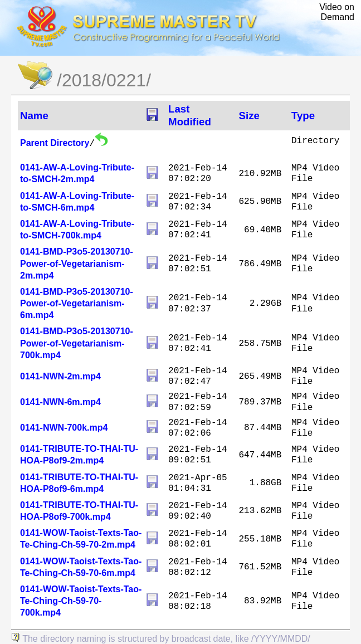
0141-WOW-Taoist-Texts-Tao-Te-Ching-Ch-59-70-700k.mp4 (81, 601)
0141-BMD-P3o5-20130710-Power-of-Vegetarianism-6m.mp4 (77, 303)
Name (34, 116)
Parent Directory (55, 143)
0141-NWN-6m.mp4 (60, 402)
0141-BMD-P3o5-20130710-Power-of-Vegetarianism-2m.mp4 (77, 263)
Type (303, 116)
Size (249, 116)
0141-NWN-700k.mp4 (64, 428)
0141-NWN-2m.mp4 (60, 376)
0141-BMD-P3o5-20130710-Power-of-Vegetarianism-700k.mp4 (77, 343)
